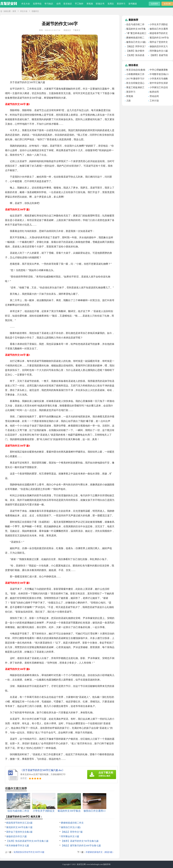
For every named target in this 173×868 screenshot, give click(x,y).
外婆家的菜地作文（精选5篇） (100, 852)
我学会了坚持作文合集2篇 (19, 832)
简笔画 (90, 4)
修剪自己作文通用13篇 (158, 29)
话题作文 (35, 11)
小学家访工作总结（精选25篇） (158, 88)
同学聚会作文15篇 (70, 836)
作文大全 (26, 4)
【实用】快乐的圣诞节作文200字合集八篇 (27, 841)
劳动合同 (154, 96)
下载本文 (77, 30)
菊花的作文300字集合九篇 (135, 29)
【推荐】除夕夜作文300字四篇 (135, 51)
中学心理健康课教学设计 (158, 70)
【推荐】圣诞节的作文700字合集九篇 (80, 841)
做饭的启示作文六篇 (16, 836)
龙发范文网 (81, 864)
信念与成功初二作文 (135, 25)
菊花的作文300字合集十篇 (19, 827)
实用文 (111, 4)
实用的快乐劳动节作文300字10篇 (29, 852)
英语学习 (121, 4)
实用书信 (37, 4)
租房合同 (154, 92)
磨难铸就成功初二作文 (72, 823)
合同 (58, 4)
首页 (14, 11)
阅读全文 (67, 30)
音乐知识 (68, 4)
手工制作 (79, 4)
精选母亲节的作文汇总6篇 (19, 823)
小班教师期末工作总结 (135, 75)
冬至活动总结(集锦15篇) (135, 70)
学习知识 (49, 4)
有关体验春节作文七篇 (18, 846)
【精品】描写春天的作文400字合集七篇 (81, 846)
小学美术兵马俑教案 (158, 79)
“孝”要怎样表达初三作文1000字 (136, 34)
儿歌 (128, 101)
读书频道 (133, 4)
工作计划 (154, 101)
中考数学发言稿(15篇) (158, 75)
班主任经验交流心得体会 (135, 83)
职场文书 (100, 4)
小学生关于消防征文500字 (158, 25)
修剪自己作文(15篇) (71, 827)
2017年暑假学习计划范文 (135, 79)
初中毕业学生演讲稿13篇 (158, 83)
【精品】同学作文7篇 (72, 832)
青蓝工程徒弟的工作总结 (135, 88)
